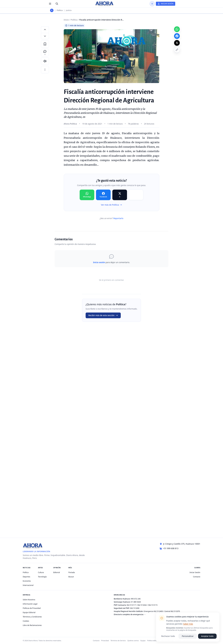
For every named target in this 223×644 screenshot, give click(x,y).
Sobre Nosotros (29, 600)
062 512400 (158, 611)
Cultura (41, 572)
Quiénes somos (133, 641)
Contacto (197, 577)
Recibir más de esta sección (103, 315)
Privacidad (105, 641)
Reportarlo (118, 218)
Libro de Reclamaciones (32, 625)
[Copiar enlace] (177, 50)
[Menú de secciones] (50, 4)
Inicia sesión (99, 262)
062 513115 (153, 605)
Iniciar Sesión (195, 572)
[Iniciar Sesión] (166, 4)
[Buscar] (57, 4)
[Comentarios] (45, 53)
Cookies (26, 621)
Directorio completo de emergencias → (130, 614)
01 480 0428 (136, 602)
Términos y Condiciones (32, 617)
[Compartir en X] (120, 195)
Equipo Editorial (29, 612)
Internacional (28, 585)
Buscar (71, 577)
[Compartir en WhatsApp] (87, 195)
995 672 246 (136, 599)
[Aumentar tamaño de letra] (45, 29)
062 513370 (175, 611)
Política (60, 10)
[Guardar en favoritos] (45, 44)
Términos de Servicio (118, 641)
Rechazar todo (168, 636)
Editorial (57, 572)
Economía (27, 581)
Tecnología (42, 577)
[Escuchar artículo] (45, 61)
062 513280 (135, 608)
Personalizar (188, 636)
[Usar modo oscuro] (152, 4)
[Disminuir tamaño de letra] (45, 36)
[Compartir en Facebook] (103, 195)
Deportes (26, 577)
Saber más (188, 624)
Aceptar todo (207, 636)
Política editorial (153, 641)
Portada (72, 572)
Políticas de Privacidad (32, 608)
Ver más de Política (112, 205)
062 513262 (142, 605)
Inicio (66, 20)
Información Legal (30, 604)
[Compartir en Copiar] (136, 195)
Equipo (143, 641)
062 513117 (131, 605)
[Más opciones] (45, 70)
